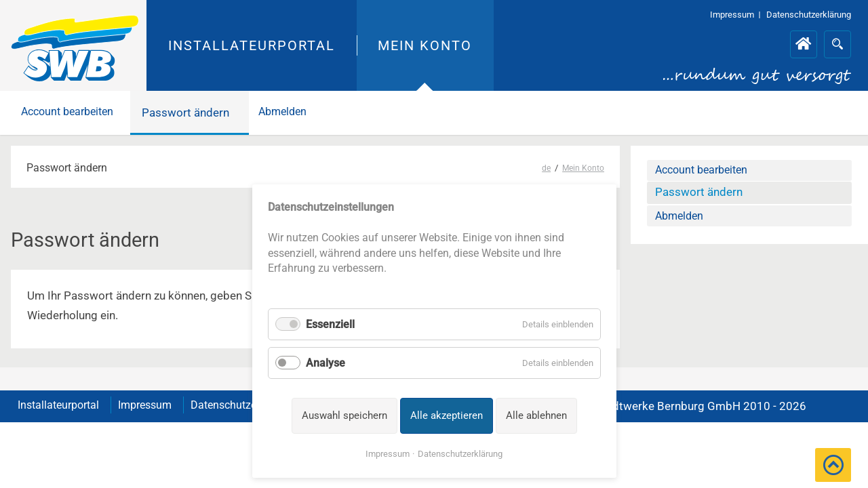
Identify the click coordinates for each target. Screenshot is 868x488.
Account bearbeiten (73, 113)
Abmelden (298, 113)
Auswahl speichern (344, 415)
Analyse (325, 363)
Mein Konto (425, 45)
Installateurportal (252, 45)
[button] (833, 465)
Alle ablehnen (536, 415)
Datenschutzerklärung (460, 454)
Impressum (388, 454)
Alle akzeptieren (447, 415)
